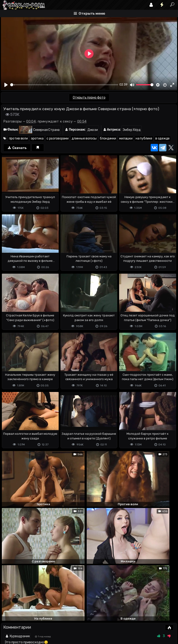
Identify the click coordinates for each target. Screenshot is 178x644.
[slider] (64, 85)
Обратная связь (49, 622)
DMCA (8, 622)
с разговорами (57, 138)
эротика (37, 138)
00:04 (31, 121)
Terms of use (25, 622)
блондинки (108, 138)
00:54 (82, 121)
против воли (18, 138)
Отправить (19, 603)
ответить (162, 557)
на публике (144, 138)
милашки (126, 138)
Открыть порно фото (89, 98)
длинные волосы (84, 138)
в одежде (162, 138)
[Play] (6, 85)
